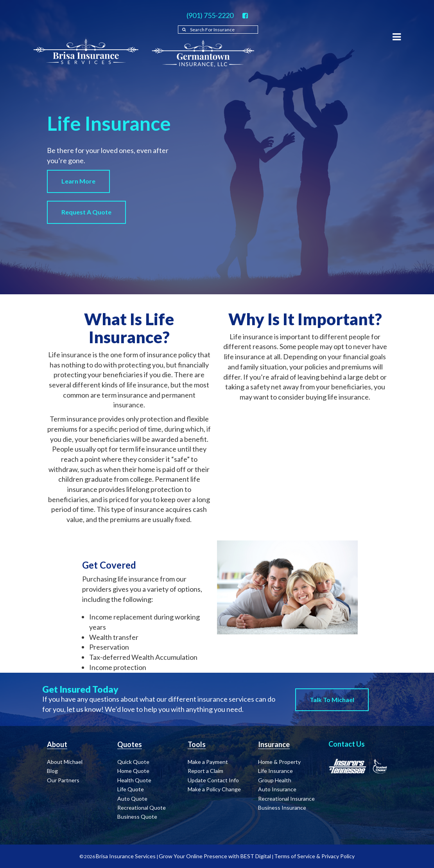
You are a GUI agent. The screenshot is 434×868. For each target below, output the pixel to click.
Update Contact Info (213, 780)
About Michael (65, 762)
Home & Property (279, 762)
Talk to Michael (332, 700)
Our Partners (63, 780)
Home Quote (133, 771)
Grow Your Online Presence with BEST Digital (215, 856)
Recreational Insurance (286, 799)
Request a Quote (86, 212)
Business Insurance (282, 808)
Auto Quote (132, 799)
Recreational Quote (142, 808)
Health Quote (134, 780)
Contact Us (347, 744)
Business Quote (137, 817)
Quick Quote (133, 762)
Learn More (78, 181)
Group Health (275, 780)
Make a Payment (208, 762)
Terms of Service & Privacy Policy (314, 856)
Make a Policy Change (214, 789)
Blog (52, 771)
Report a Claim (205, 771)
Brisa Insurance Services (126, 856)
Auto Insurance (277, 789)
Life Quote (131, 789)
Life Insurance (275, 771)
